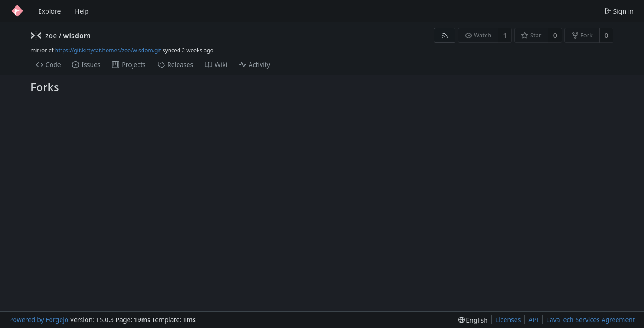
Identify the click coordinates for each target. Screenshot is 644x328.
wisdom (77, 36)
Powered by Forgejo (39, 320)
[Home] (17, 11)
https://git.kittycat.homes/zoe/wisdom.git (108, 50)
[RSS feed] (445, 35)
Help (82, 11)
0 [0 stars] (555, 35)
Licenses (508, 320)
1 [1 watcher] (505, 35)
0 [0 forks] (606, 35)
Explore (49, 11)
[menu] (473, 320)
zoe (51, 36)
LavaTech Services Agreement (591, 320)
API (533, 320)
